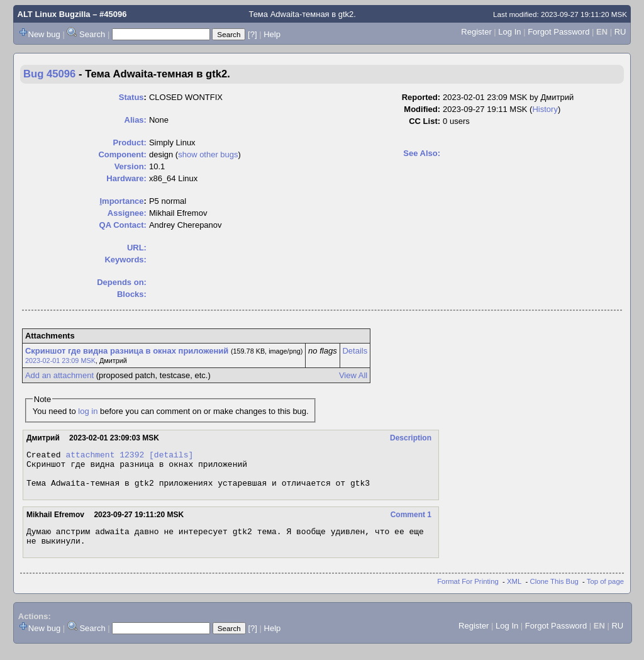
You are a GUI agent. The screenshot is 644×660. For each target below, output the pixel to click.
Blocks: (132, 294)
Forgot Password (558, 32)
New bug (44, 34)
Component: (122, 154)
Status (131, 97)
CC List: (425, 121)
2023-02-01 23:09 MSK (60, 361)
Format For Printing (468, 593)
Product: (129, 143)
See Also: (422, 153)
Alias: (136, 120)
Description (411, 438)
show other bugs (208, 154)
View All (353, 375)
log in (88, 411)
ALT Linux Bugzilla (54, 14)
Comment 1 (411, 522)
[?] (252, 34)
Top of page (605, 593)
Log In (509, 32)
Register (476, 32)
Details (355, 351)
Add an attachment (59, 375)
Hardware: (126, 178)
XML (514, 593)
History (545, 109)
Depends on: (122, 282)
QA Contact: (123, 225)
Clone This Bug (554, 593)
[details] (171, 456)
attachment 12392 (105, 456)
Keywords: (125, 260)
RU (620, 32)
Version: (130, 166)
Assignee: (127, 213)
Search (92, 34)
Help (272, 34)
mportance (121, 201)
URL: (137, 248)
